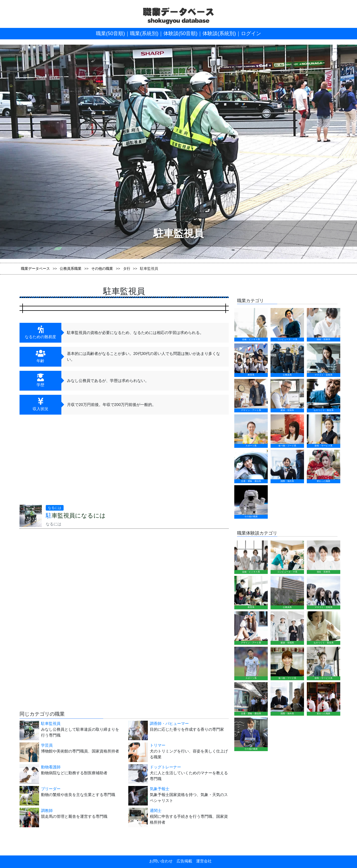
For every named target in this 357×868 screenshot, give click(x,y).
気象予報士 (160, 789)
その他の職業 (102, 269)
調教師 (47, 811)
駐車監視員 (51, 723)
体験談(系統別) (219, 33)
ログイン (251, 33)
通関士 (156, 811)
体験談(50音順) (180, 33)
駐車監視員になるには (76, 515)
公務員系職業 (71, 269)
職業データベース (35, 269)
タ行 (127, 269)
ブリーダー (51, 789)
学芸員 (47, 745)
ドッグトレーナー (165, 767)
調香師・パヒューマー (169, 723)
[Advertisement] (70, 462)
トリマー (158, 745)
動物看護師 (51, 767)
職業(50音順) (110, 33)
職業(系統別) (144, 33)
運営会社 (202, 861)
